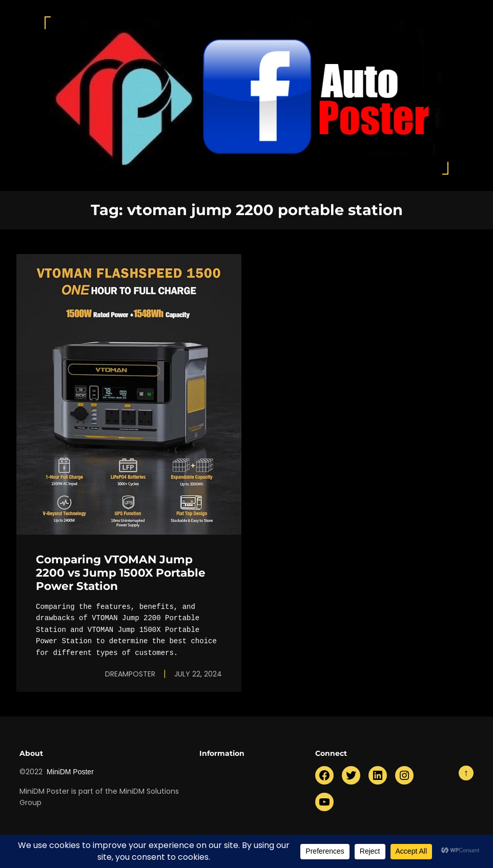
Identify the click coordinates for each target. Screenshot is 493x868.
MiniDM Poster (70, 772)
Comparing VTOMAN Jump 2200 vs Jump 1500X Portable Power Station (121, 573)
